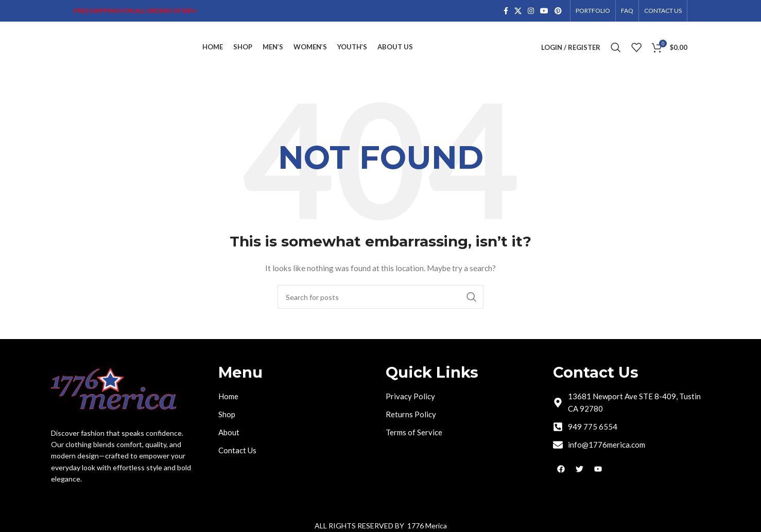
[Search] (616, 47)
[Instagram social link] (531, 11)
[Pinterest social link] (558, 11)
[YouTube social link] (544, 11)
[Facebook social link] (506, 11)
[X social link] (518, 11)
